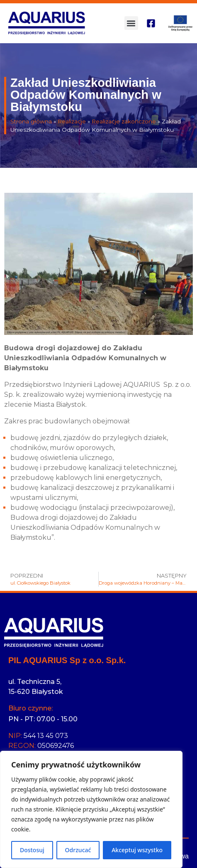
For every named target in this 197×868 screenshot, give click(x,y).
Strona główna (31, 121)
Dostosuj (32, 850)
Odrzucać (78, 850)
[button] (131, 23)
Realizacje (72, 121)
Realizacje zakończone (124, 121)
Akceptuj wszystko (137, 850)
